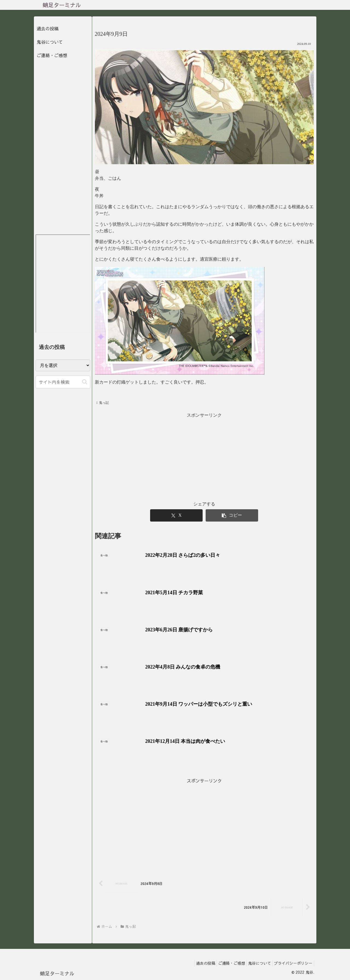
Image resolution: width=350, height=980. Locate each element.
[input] (63, 382)
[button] (85, 382)
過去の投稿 (48, 28)
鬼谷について (50, 42)
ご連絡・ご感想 (52, 55)
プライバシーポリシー (292, 963)
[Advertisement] (204, 823)
